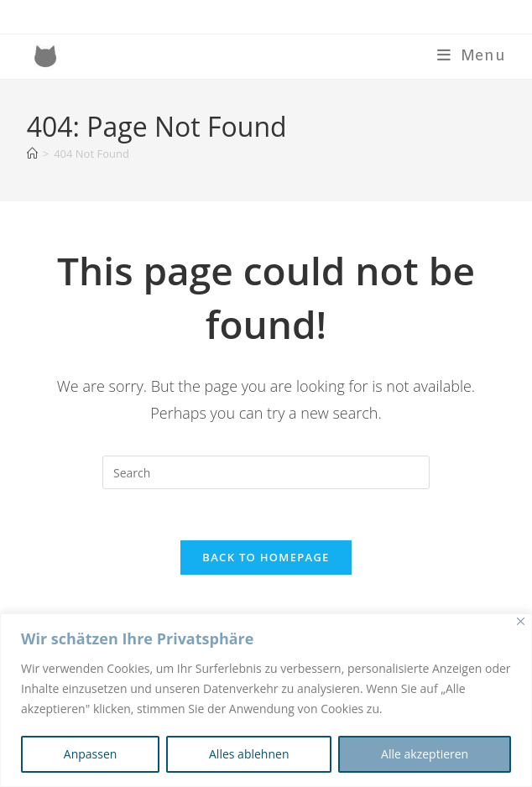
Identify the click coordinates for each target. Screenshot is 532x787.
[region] (266, 700)
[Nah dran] (521, 621)
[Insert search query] (266, 472)
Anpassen (91, 754)
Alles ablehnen (249, 754)
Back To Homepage (266, 557)
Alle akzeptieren (425, 754)
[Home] (32, 154)
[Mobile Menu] (472, 56)
